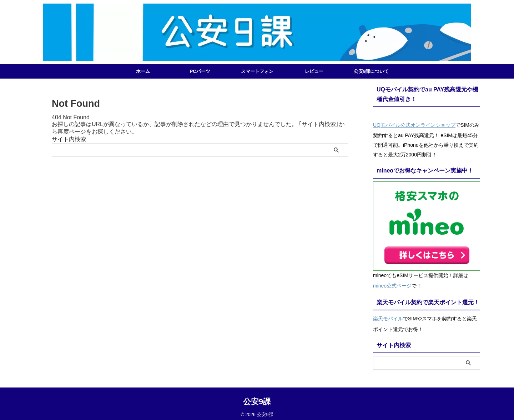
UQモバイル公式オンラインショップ (414, 124)
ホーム (143, 71)
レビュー (314, 71)
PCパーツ (200, 71)
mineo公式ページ (392, 284)
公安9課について (371, 71)
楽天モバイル (388, 315)
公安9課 (257, 397)
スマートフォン (257, 71)
